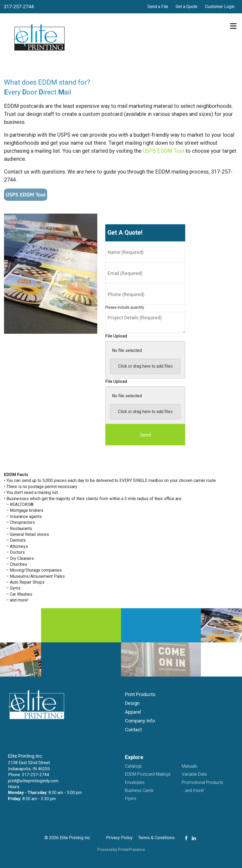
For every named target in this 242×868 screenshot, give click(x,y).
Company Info (140, 721)
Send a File (158, 7)
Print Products (140, 694)
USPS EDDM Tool (164, 151)
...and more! (193, 790)
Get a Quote (187, 7)
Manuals (189, 766)
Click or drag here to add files (145, 366)
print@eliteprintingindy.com (33, 781)
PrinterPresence (131, 850)
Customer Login (220, 7)
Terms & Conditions (156, 838)
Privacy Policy (119, 838)
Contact (133, 730)
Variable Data (194, 774)
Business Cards (139, 790)
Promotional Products (202, 782)
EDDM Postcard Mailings (148, 774)
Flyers (131, 798)
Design (132, 703)
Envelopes (135, 782)
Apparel (133, 712)
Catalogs (133, 766)
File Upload (116, 336)
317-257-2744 (19, 7)
